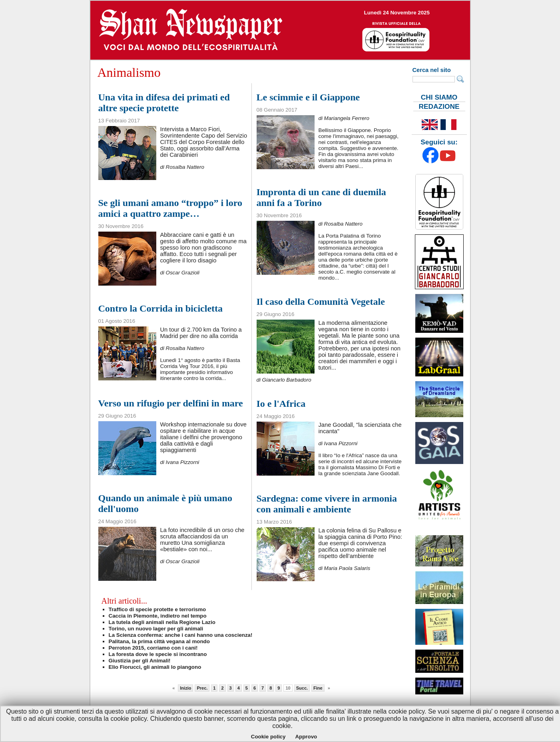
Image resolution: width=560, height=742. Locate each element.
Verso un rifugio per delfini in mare (171, 403)
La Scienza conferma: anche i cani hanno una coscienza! (181, 635)
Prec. (202, 688)
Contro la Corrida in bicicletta (161, 308)
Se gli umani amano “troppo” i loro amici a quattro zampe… (170, 208)
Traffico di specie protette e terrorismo (157, 609)
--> (280, 30)
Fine (318, 688)
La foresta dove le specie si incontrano (158, 654)
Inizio (185, 688)
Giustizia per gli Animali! (140, 661)
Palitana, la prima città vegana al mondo (159, 641)
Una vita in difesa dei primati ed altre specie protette (164, 103)
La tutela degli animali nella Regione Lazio (162, 622)
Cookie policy (268, 737)
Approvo (306, 737)
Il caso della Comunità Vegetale (321, 302)
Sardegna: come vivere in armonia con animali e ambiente (327, 504)
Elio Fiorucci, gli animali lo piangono (155, 667)
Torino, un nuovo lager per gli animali (156, 629)
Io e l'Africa (281, 404)
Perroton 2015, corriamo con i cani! (153, 648)
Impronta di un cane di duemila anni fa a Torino (321, 197)
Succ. (302, 688)
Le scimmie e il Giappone (308, 97)
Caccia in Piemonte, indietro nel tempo (158, 616)
